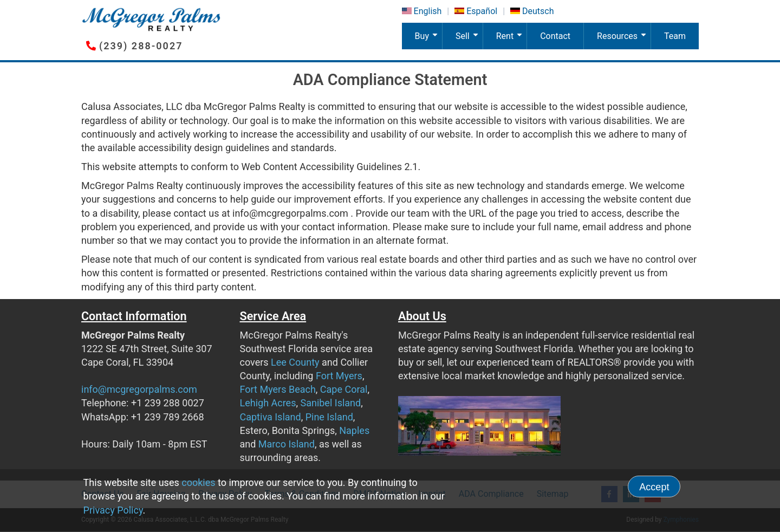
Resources (623, 40)
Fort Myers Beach (278, 389)
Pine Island (329, 417)
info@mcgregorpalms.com (139, 389)
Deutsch (538, 11)
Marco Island (287, 444)
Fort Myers (339, 376)
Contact (555, 36)
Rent (511, 40)
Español (482, 11)
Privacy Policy (113, 510)
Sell (469, 40)
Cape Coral (344, 389)
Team (675, 36)
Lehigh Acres (268, 403)
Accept (654, 487)
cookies (198, 482)
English (428, 11)
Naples (354, 430)
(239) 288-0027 (141, 46)
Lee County (295, 362)
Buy (428, 40)
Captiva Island (271, 417)
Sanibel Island (330, 403)
